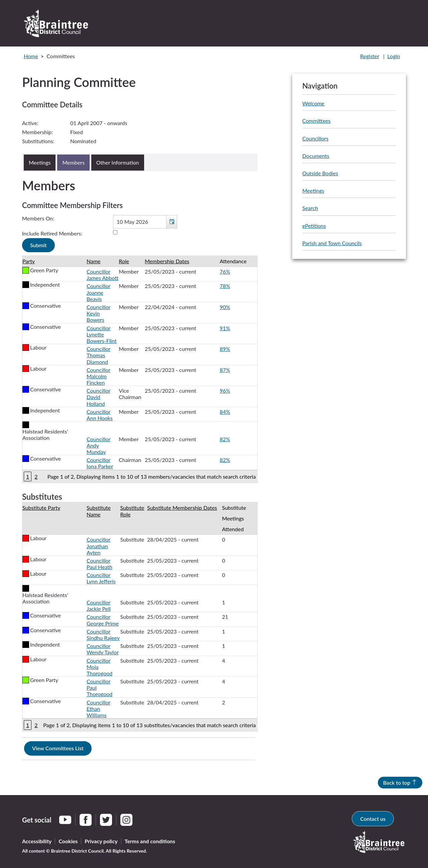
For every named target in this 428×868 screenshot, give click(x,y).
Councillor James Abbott (102, 275)
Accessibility (37, 841)
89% (225, 349)
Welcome (313, 103)
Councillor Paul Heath (99, 564)
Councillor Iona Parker (100, 463)
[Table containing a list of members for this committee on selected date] (140, 369)
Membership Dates (167, 261)
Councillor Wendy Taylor (103, 649)
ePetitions (314, 226)
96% (225, 391)
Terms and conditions (150, 841)
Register (370, 56)
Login (394, 56)
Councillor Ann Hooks (100, 415)
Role (124, 261)
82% (225, 439)
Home (31, 56)
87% (225, 370)
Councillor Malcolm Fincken (98, 376)
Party (29, 261)
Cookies (68, 841)
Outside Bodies (320, 173)
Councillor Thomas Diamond (98, 355)
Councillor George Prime (103, 620)
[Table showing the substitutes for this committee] (140, 617)
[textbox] (145, 222)
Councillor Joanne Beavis (98, 292)
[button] (172, 222)
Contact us (373, 819)
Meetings (313, 190)
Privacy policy (101, 841)
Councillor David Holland (98, 397)
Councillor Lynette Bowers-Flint (102, 334)
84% (225, 412)
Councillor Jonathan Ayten (98, 546)
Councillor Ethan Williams (98, 709)
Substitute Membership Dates (182, 508)
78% (225, 286)
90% (225, 307)
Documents (316, 156)
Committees (316, 121)
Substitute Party (41, 508)
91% (225, 328)
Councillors (315, 138)
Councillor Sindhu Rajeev (103, 635)
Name (94, 261)
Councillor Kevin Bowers (98, 313)
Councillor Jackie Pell (99, 605)
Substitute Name (99, 511)
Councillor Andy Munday (98, 445)
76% (225, 271)
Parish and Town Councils (332, 243)
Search (310, 208)
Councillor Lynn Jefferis (101, 578)
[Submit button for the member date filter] (38, 245)
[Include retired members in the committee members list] (115, 232)
